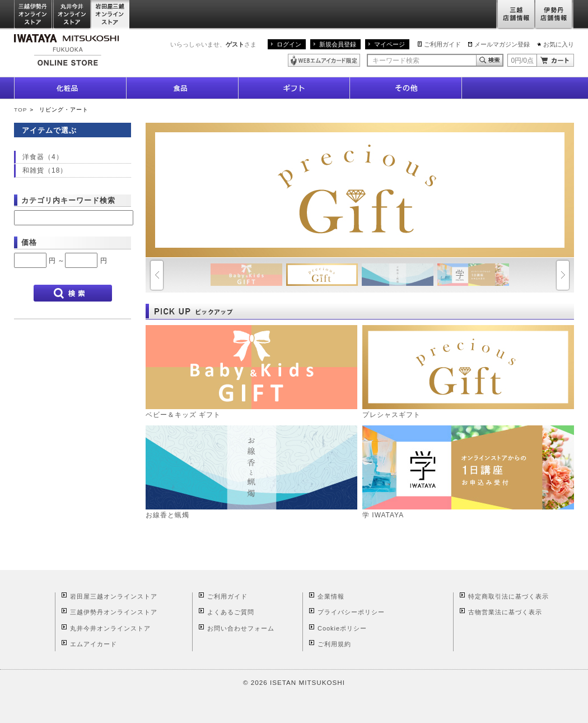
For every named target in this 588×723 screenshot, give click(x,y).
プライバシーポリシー (351, 612)
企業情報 (331, 596)
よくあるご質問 (231, 612)
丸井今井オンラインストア (72, 15)
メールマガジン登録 (502, 44)
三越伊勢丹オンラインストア (34, 15)
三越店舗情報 (515, 15)
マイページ (389, 44)
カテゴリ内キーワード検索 (68, 200)
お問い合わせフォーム (241, 628)
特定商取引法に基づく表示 (508, 596)
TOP (20, 110)
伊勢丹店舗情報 (554, 15)
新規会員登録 (338, 44)
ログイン (289, 44)
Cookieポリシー (342, 628)
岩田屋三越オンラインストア (111, 15)
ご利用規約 (334, 644)
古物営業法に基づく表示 (505, 612)
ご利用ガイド (442, 44)
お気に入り (559, 44)
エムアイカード (94, 644)
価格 (29, 242)
